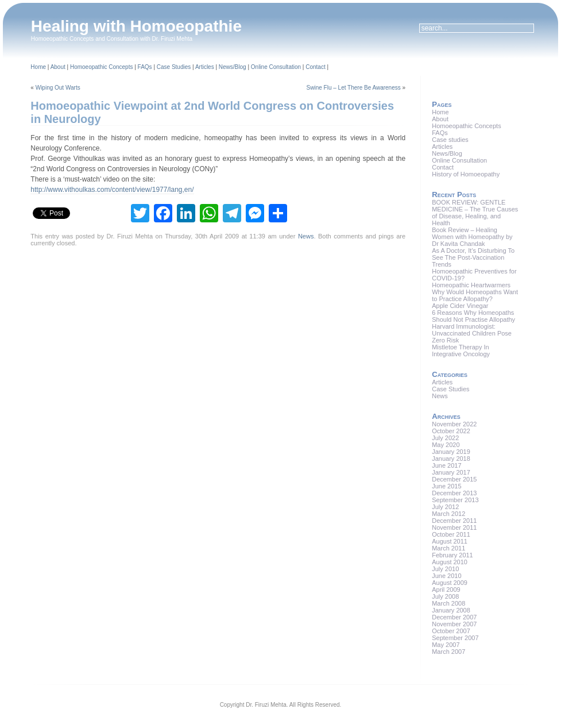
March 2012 (448, 514)
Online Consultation (276, 67)
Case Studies (174, 67)
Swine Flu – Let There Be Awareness (354, 88)
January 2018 (451, 459)
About (58, 67)
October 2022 (451, 431)
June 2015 (446, 486)
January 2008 (451, 610)
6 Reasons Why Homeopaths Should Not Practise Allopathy (473, 316)
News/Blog (233, 67)
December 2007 (454, 617)
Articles (205, 67)
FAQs (145, 67)
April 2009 (446, 590)
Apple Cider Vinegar (460, 306)
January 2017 (451, 472)
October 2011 (451, 534)
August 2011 (450, 541)
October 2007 (451, 631)
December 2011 (454, 521)
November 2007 (454, 624)
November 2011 (454, 527)
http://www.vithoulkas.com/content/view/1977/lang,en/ (112, 190)
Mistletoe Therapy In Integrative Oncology (461, 350)
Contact (315, 67)
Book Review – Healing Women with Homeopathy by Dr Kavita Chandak (472, 237)
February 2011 (452, 555)
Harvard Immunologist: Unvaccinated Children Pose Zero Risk (472, 333)
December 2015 (454, 479)
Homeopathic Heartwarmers (471, 285)
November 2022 (454, 424)
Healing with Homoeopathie (136, 26)
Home (38, 67)
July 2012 (445, 507)
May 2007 (446, 645)
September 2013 (455, 500)
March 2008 (448, 603)
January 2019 (451, 452)
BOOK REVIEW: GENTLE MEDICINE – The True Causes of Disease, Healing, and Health (475, 213)
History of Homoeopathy (466, 174)
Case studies (450, 140)
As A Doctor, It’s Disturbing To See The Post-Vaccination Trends (473, 257)
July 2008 (445, 596)
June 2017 (446, 465)
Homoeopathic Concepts (102, 67)
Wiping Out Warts (58, 88)
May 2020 (446, 445)
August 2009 (450, 583)
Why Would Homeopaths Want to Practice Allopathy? (475, 295)
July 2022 (445, 438)
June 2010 (446, 576)
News (306, 236)
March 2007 (448, 652)
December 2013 (454, 493)
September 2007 (455, 638)
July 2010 (445, 569)
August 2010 (450, 562)
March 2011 (448, 548)
